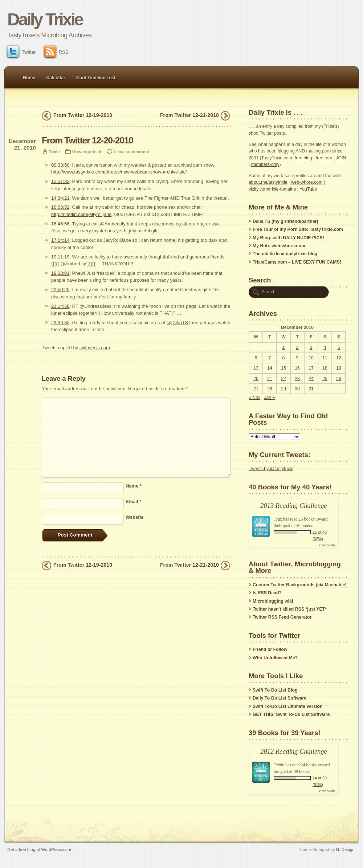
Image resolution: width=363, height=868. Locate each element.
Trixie (54, 152)
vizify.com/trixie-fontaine (272, 189)
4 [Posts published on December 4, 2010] (325, 347)
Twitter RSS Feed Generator (282, 617)
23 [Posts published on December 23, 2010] (297, 379)
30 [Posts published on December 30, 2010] (297, 389)
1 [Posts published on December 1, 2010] (284, 347)
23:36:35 (60, 323)
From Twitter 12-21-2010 (189, 115)
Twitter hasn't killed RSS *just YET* (290, 609)
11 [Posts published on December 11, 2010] (325, 358)
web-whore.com (307, 182)
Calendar (56, 78)
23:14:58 (60, 306)
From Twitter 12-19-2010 (83, 115)
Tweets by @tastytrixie (271, 469)
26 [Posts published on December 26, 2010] (339, 379)
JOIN (341, 158)
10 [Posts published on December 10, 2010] (311, 358)
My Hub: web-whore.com (279, 246)
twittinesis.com (95, 348)
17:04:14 (60, 240)
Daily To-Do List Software (280, 698)
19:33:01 (60, 273)
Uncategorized (87, 152)
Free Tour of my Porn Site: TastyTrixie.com (298, 229)
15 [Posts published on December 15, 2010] (284, 368)
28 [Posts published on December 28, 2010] (270, 389)
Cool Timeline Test (96, 78)
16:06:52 (60, 207)
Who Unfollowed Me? (275, 658)
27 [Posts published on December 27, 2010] (256, 389)
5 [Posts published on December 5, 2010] (339, 347)
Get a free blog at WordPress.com (39, 849)
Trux (278, 519)
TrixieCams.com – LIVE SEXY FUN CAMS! (297, 262)
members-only (265, 164)
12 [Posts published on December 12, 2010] (339, 358)
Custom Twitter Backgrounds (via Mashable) (300, 585)
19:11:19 (60, 257)
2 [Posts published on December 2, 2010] (297, 347)
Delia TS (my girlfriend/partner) (285, 221)
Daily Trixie (45, 19)
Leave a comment (131, 152)
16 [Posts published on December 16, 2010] (297, 368)
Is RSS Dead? (267, 593)
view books (327, 545)
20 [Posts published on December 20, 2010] (256, 379)
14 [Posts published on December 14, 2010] (270, 368)
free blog (303, 158)
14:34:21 (60, 198)
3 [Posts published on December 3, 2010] (311, 347)
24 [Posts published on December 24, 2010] (311, 379)
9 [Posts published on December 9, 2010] (297, 358)
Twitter (21, 52)
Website (134, 517)
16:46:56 (60, 224)
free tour (324, 158)
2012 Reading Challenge (294, 751)
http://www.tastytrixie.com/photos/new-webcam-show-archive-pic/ (119, 172)
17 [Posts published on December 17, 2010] (311, 368)
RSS (56, 52)
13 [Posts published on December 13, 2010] (256, 368)
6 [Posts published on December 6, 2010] (256, 358)
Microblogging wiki (273, 601)
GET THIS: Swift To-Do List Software (291, 714)
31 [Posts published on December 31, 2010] (311, 389)
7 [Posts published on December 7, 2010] (270, 358)
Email (133, 502)
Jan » (269, 398)
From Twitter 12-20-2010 (87, 140)
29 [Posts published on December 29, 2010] (284, 389)
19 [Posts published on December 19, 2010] (339, 368)
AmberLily (115, 224)
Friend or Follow (270, 649)
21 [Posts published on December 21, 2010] (270, 379)
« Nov (254, 398)
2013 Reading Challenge (294, 506)
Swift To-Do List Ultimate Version (287, 706)
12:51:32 (60, 181)
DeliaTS (180, 323)
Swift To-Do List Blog (275, 690)
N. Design (345, 849)
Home (29, 78)
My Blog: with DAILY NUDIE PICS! (288, 238)
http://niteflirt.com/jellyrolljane (81, 214)
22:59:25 (60, 290)
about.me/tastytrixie (268, 182)
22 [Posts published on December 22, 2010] (284, 379)
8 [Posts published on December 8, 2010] (284, 358)
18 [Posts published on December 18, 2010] (325, 368)
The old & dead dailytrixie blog (285, 254)
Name (134, 486)
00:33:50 (60, 165)
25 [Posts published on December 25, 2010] (325, 379)
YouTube (308, 189)
